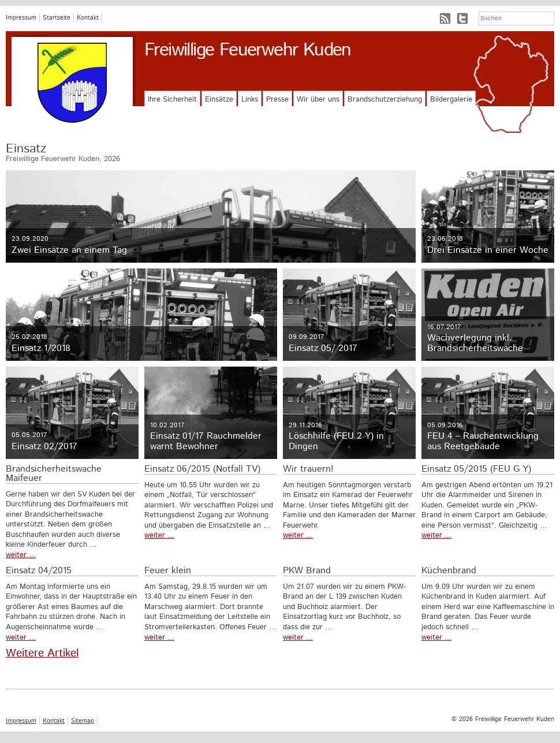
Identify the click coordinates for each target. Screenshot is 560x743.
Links (250, 100)
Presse (277, 100)
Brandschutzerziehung (385, 100)
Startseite (57, 18)
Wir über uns (318, 100)
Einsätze (219, 100)
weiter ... (21, 555)
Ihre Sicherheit (172, 100)
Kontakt (88, 18)
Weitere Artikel (42, 653)
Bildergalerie (451, 100)
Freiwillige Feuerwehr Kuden (248, 50)
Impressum (21, 18)
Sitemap (83, 721)
